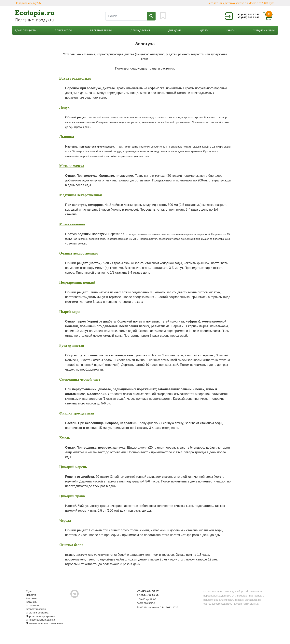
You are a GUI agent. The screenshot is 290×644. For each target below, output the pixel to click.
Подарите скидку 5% (28, 3)
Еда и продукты (26, 30)
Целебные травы (101, 30)
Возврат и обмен (36, 609)
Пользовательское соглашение (44, 623)
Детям (204, 30)
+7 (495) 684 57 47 (248, 14)
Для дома (175, 30)
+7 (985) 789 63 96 (248, 17)
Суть (29, 591)
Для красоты (63, 30)
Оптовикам (33, 605)
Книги (231, 30)
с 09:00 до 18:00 (146, 599)
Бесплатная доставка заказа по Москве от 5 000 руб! (241, 3)
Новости (31, 595)
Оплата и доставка (37, 613)
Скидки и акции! (264, 30)
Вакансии (32, 602)
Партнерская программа (41, 616)
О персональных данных (41, 620)
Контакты (32, 598)
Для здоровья (140, 30)
